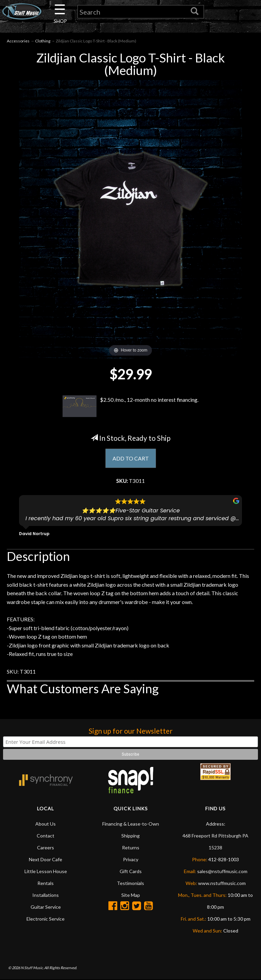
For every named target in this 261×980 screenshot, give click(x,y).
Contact (46, 836)
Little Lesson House (46, 872)
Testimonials (130, 883)
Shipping (130, 836)
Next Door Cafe (46, 860)
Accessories (18, 41)
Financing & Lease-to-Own (131, 824)
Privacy (131, 860)
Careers (46, 848)
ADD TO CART (131, 459)
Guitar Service (46, 907)
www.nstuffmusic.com (222, 883)
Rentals (46, 883)
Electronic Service (46, 919)
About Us (46, 824)
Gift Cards (131, 872)
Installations (46, 895)
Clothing (43, 41)
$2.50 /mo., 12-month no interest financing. (130, 407)
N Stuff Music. (32, 968)
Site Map (131, 895)
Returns (131, 848)
